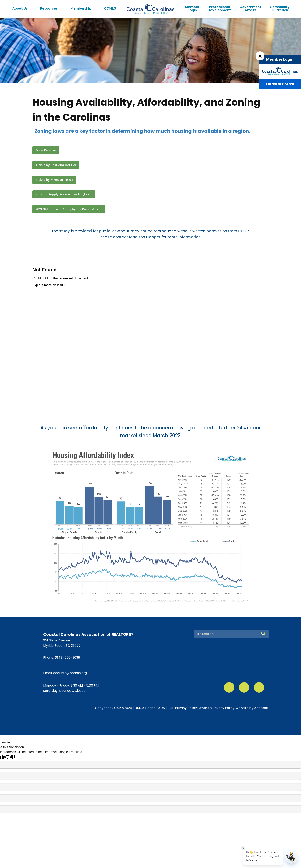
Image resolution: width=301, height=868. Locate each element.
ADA (162, 708)
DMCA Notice (145, 708)
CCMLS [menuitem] (110, 9)
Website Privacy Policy (216, 708)
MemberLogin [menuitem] (192, 9)
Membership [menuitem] (81, 9)
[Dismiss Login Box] (260, 56)
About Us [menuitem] (20, 9)
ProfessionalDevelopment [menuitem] (219, 9)
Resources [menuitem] (49, 9)
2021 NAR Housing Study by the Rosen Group (68, 209)
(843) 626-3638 (67, 658)
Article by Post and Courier (56, 165)
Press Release (46, 150)
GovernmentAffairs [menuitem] (250, 9)
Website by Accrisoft (252, 708)
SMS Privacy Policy (182, 708)
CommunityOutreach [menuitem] (280, 9)
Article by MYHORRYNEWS (54, 180)
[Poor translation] (10, 757)
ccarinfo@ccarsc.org (70, 673)
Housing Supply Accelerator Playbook (64, 194)
